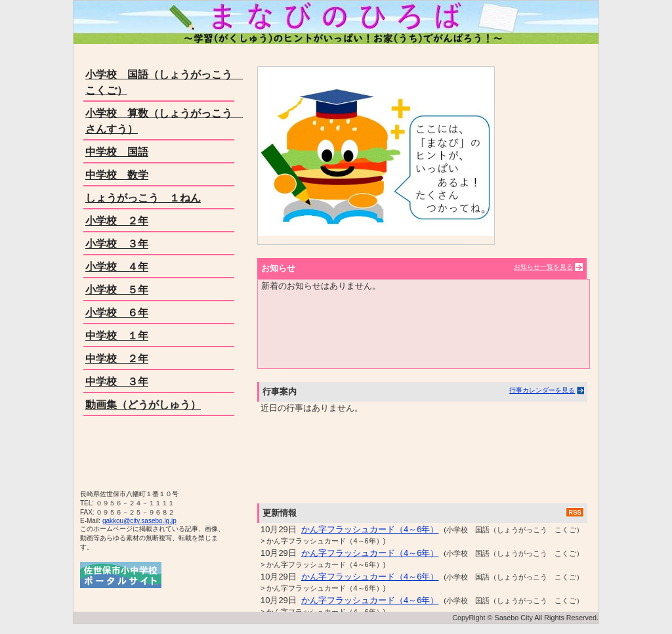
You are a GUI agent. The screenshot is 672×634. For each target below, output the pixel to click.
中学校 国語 (117, 152)
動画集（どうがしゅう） (143, 405)
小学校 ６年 (117, 313)
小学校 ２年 (117, 221)
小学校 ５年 (117, 290)
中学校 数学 (117, 175)
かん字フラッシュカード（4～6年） (370, 529)
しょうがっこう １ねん (143, 198)
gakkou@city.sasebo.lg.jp (139, 521)
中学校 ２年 (117, 359)
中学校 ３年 (117, 382)
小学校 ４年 (117, 267)
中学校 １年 (117, 336)
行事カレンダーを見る (542, 390)
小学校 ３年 (117, 244)
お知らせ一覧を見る (543, 267)
